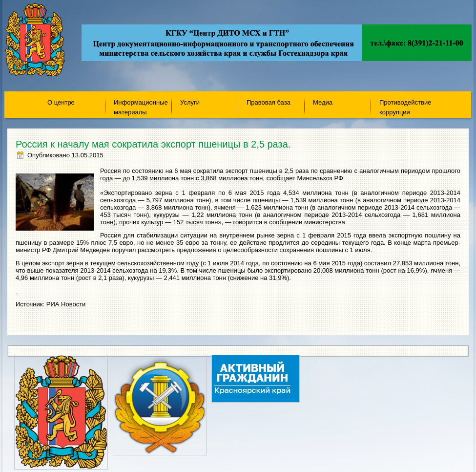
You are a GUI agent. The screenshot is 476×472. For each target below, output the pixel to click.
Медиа (323, 102)
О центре (61, 102)
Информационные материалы (141, 107)
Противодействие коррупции (405, 107)
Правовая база (269, 102)
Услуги (190, 102)
